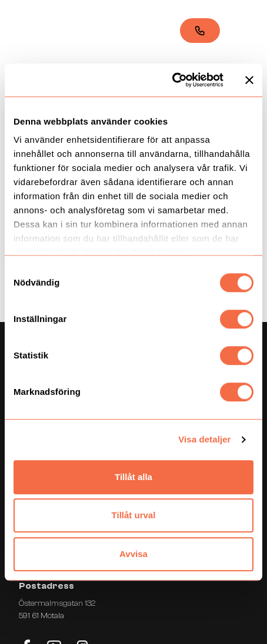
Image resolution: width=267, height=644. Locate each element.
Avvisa (133, 554)
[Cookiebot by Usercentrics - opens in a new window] (172, 80)
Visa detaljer (204, 439)
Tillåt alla (133, 477)
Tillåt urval (134, 515)
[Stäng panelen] (249, 80)
